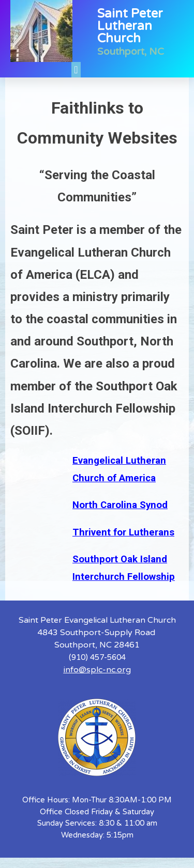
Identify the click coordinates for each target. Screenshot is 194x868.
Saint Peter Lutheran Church (130, 26)
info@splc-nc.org (97, 670)
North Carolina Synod (120, 505)
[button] (76, 70)
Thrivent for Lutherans (123, 532)
